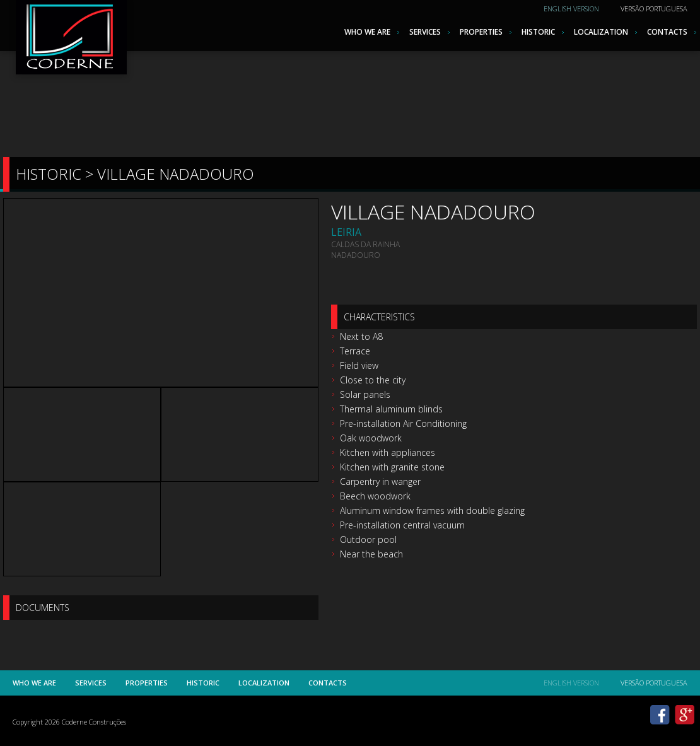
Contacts (667, 32)
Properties (481, 32)
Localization (601, 32)
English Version (571, 9)
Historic (538, 32)
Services (425, 32)
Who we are (367, 32)
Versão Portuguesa (654, 9)
